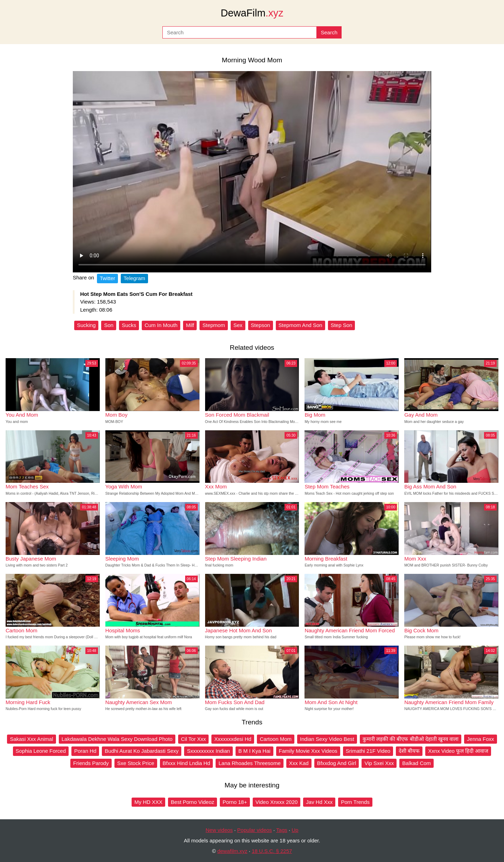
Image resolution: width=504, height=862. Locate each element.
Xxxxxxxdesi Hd (233, 739)
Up (295, 830)
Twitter (107, 278)
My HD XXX (148, 802)
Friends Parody (91, 763)
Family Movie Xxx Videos (308, 751)
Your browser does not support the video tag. (252, 172)
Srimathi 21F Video (368, 751)
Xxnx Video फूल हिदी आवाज (458, 751)
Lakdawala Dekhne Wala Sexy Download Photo (117, 739)
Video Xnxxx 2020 (277, 802)
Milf (190, 325)
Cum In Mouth (161, 325)
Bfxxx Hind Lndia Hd (187, 763)
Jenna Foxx (481, 739)
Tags (282, 830)
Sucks (129, 325)
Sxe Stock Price (136, 763)
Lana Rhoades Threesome (249, 763)
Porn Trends (355, 802)
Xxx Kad (299, 763)
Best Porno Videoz (192, 802)
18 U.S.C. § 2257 (272, 851)
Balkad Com (416, 763)
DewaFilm (252, 13)
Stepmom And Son (300, 325)
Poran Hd (85, 751)
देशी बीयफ (409, 751)
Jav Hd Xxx (319, 802)
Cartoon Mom (276, 739)
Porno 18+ (235, 802)
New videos (219, 830)
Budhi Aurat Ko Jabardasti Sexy (142, 751)
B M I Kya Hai (254, 751)
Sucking (86, 325)
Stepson (261, 325)
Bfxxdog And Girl (337, 763)
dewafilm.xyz (232, 851)
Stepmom (213, 325)
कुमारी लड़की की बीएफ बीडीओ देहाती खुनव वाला (411, 739)
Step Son (342, 325)
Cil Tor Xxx (193, 739)
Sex (238, 325)
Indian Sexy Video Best (327, 739)
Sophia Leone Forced (41, 751)
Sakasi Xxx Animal (31, 739)
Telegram (134, 278)
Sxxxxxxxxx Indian (208, 751)
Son (109, 325)
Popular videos (255, 830)
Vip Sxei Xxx (379, 763)
